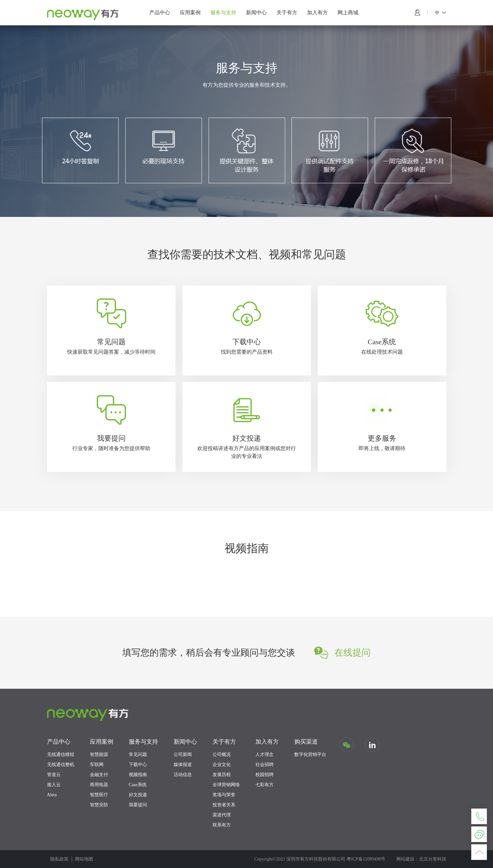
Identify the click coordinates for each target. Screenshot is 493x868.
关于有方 (287, 13)
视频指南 (138, 775)
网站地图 (84, 859)
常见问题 (138, 755)
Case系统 (138, 785)
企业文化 (222, 765)
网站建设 (405, 859)
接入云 (54, 785)
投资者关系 (224, 805)
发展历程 (222, 775)
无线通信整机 (61, 765)
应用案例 (190, 13)
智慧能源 (99, 755)
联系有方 (222, 825)
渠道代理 (222, 815)
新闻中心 (256, 13)
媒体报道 (183, 765)
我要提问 (138, 805)
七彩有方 (265, 785)
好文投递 (138, 795)
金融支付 (99, 775)
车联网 (97, 765)
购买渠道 (306, 742)
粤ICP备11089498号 (366, 859)
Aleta (52, 795)
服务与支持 (223, 13)
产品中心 (160, 13)
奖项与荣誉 (224, 795)
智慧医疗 (99, 795)
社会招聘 (265, 765)
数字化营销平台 (310, 755)
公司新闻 (183, 755)
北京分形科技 (433, 859)
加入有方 (317, 13)
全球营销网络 (226, 785)
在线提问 (352, 653)
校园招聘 (265, 775)
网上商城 (348, 13)
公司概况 (222, 755)
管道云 (54, 775)
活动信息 (183, 775)
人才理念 (265, 755)
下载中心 (138, 765)
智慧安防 (99, 805)
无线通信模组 (61, 755)
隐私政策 (59, 859)
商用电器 (99, 785)
